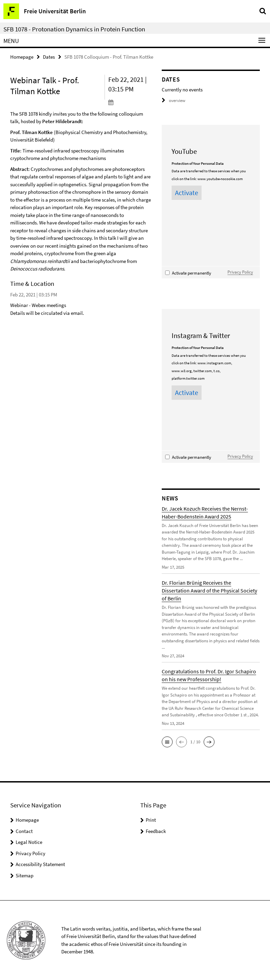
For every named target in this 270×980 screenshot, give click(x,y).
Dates (49, 57)
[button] (167, 742)
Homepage (22, 57)
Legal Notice (29, 842)
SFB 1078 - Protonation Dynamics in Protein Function (74, 29)
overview (173, 100)
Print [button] (151, 820)
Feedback (156, 831)
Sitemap (25, 875)
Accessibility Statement (40, 864)
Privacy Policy (240, 272)
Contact (24, 831)
